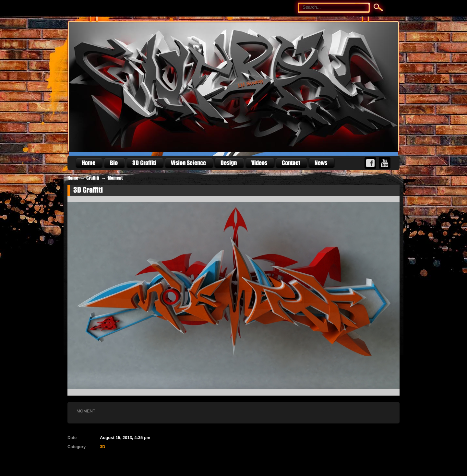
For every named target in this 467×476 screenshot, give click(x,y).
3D (103, 447)
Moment (115, 178)
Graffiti (93, 178)
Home (73, 178)
